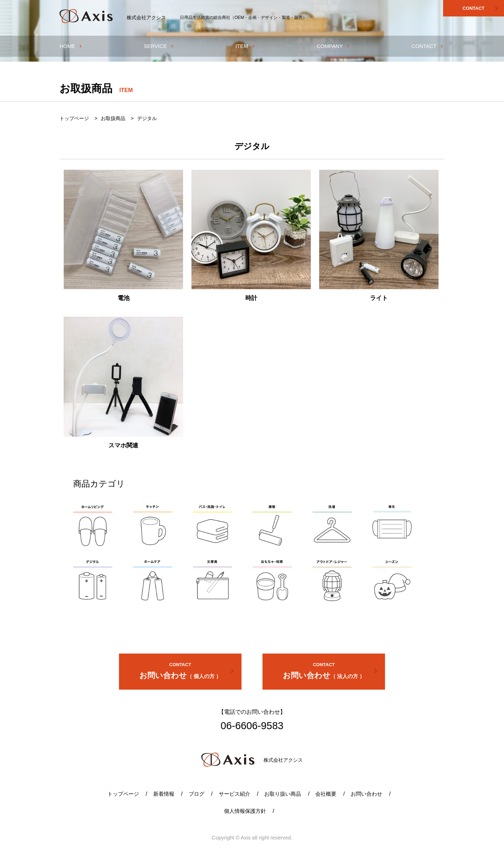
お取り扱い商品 (283, 794)
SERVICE (159, 46)
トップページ (123, 794)
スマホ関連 (123, 445)
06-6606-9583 (252, 726)
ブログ (197, 794)
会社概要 (326, 794)
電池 (124, 298)
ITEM (246, 46)
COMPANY (334, 46)
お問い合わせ (188, 670)
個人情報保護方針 (245, 811)
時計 (251, 298)
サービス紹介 (234, 794)
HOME (71, 46)
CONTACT (482, 8)
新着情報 (164, 794)
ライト (379, 298)
